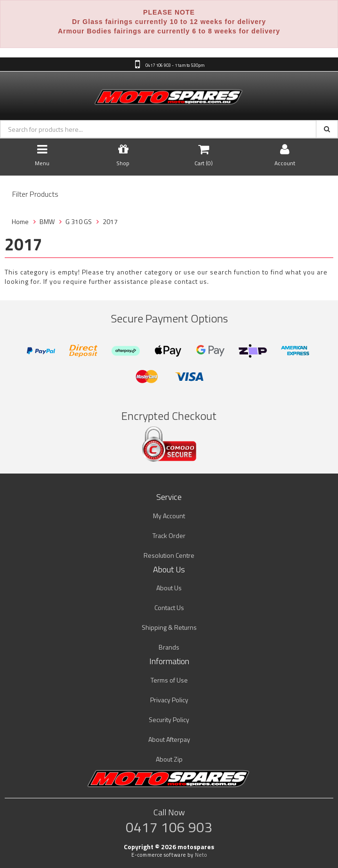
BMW (47, 221)
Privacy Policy (169, 700)
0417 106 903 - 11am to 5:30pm (174, 65)
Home (20, 221)
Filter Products (35, 194)
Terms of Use (169, 680)
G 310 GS (79, 221)
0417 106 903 (169, 827)
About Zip (169, 759)
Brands (169, 647)
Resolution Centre (169, 555)
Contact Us (169, 607)
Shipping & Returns (169, 627)
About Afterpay (169, 739)
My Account (169, 516)
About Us (169, 588)
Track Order (169, 535)
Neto (201, 855)
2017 (110, 221)
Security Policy (169, 719)
